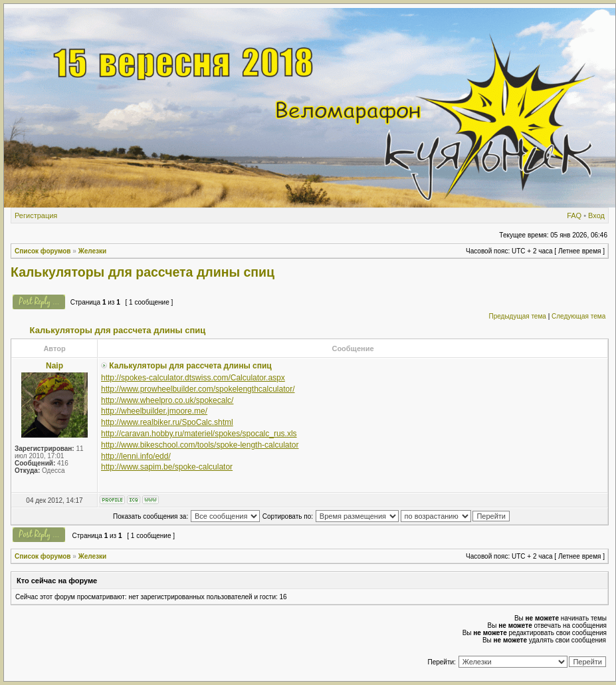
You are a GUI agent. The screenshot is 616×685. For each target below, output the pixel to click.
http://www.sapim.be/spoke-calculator (167, 467)
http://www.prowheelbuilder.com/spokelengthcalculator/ (198, 389)
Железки (93, 251)
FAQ (574, 215)
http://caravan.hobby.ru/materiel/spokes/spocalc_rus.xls (199, 434)
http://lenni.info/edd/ (136, 456)
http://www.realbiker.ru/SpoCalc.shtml (167, 422)
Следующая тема (578, 316)
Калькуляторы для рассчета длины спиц (143, 272)
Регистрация (36, 215)
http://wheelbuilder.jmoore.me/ (154, 411)
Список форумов (43, 251)
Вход (596, 215)
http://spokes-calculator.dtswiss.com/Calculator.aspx (193, 378)
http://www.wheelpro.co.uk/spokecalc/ (167, 400)
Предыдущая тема (517, 316)
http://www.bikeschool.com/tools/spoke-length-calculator (200, 445)
